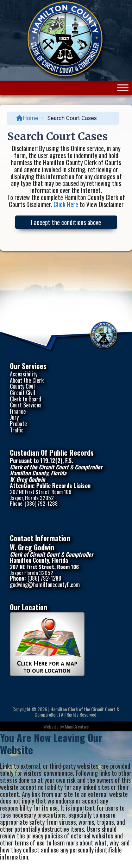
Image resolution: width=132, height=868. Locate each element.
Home (27, 118)
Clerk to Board (26, 399)
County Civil (22, 386)
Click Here (66, 204)
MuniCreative (77, 726)
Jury (14, 417)
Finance (18, 411)
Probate (18, 424)
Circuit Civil (23, 393)
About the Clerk (27, 380)
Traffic (17, 430)
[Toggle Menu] (123, 88)
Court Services (26, 405)
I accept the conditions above (66, 222)
